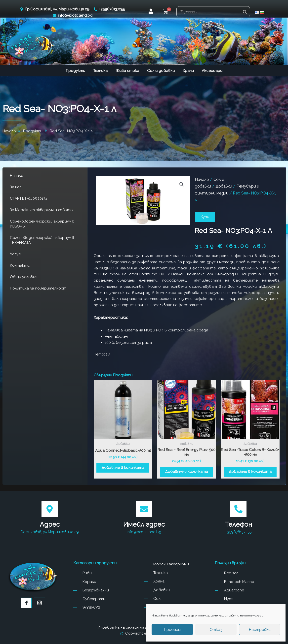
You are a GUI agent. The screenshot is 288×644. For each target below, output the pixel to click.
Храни (188, 71)
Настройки (260, 630)
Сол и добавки (161, 71)
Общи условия (24, 277)
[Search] (245, 12)
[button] (165, 12)
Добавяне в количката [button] (123, 468)
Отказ (216, 630)
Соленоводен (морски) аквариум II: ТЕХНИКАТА (42, 240)
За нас (16, 187)
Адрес (50, 524)
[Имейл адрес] (144, 509)
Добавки (224, 186)
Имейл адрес (144, 524)
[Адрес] (50, 509)
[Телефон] (238, 509)
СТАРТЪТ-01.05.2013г (29, 198)
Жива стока (127, 71)
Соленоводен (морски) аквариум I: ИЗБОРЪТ (42, 224)
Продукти (76, 71)
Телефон (238, 524)
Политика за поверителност (38, 288)
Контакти (20, 265)
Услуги (16, 254)
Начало (17, 176)
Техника (100, 71)
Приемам (172, 630)
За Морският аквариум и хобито (41, 210)
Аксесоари (212, 71)
